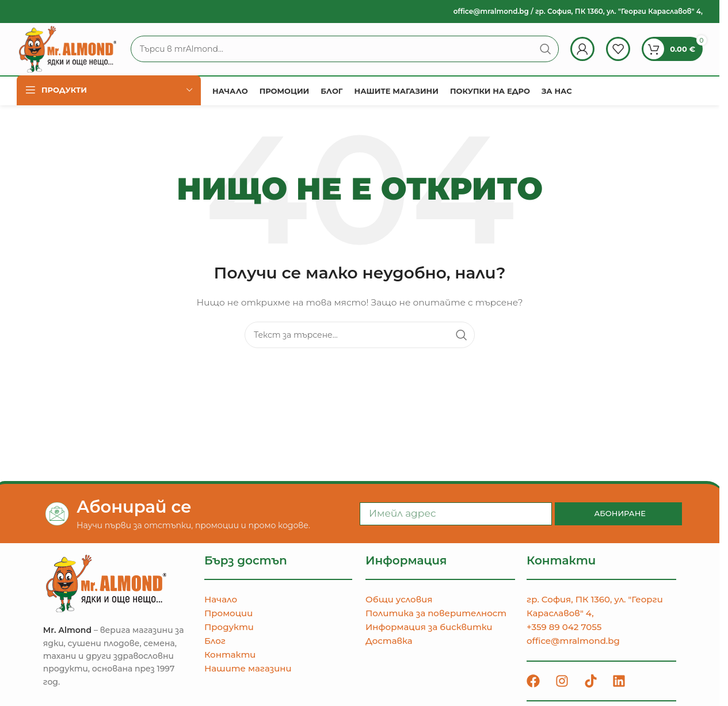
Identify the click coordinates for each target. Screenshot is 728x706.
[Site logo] (76, 52)
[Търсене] (353, 53)
